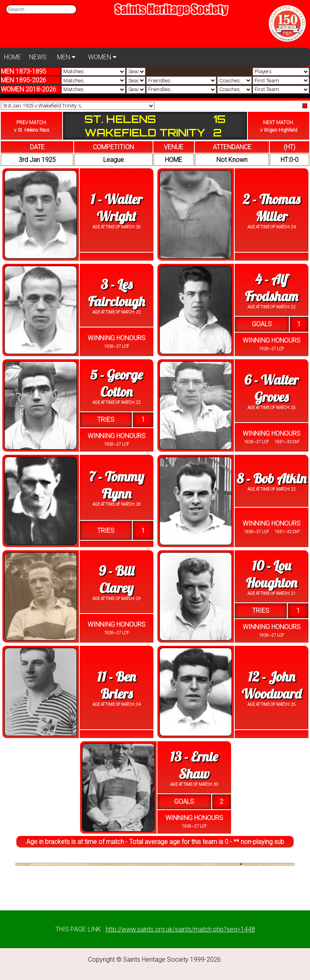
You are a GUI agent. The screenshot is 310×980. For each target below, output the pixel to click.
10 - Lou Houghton (272, 574)
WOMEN (102, 57)
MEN (66, 57)
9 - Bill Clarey (116, 579)
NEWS (38, 57)
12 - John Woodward (272, 685)
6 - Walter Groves (271, 388)
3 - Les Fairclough (116, 293)
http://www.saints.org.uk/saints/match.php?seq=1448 (180, 929)
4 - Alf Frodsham (272, 288)
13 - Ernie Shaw (194, 765)
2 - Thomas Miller (272, 208)
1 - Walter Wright (117, 208)
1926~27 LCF (117, 346)
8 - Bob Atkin (272, 478)
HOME (13, 57)
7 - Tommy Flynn (116, 485)
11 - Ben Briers (117, 685)
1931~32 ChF (287, 442)
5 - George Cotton (116, 383)
